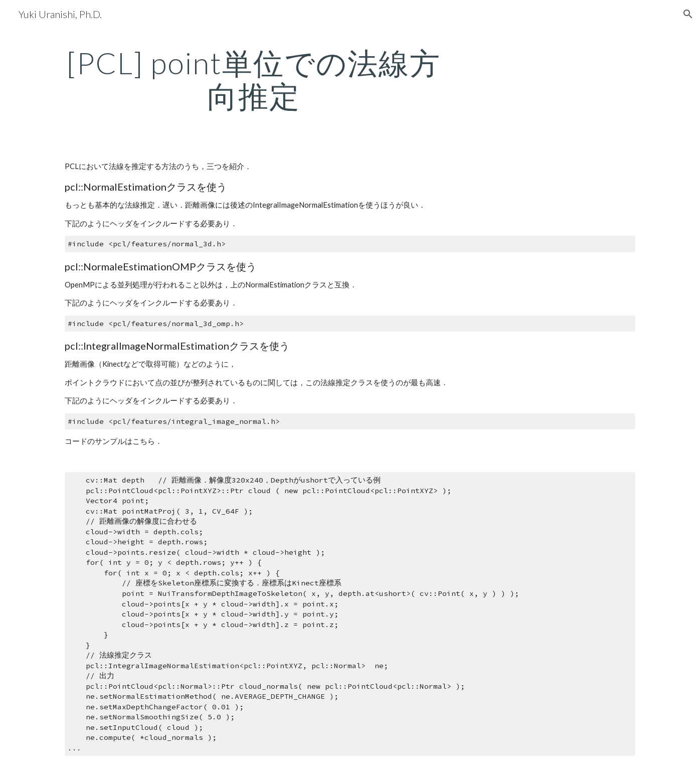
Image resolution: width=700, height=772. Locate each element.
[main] (254, 79)
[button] (688, 14)
